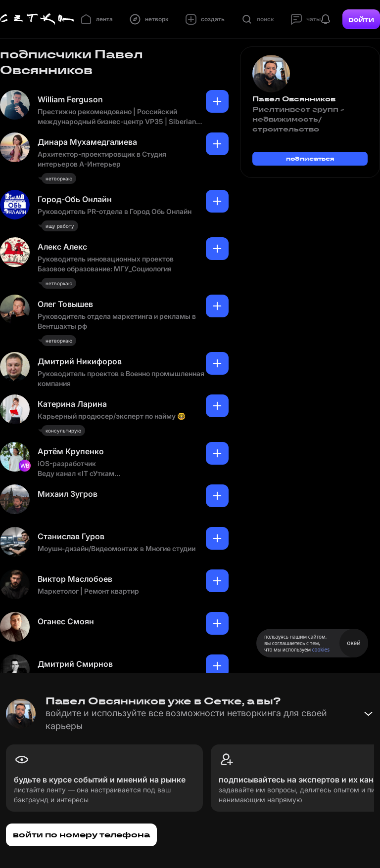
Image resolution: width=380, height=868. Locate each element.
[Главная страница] (37, 19)
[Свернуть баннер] (368, 714)
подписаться (310, 158)
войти (361, 19)
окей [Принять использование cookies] (354, 643)
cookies (321, 650)
